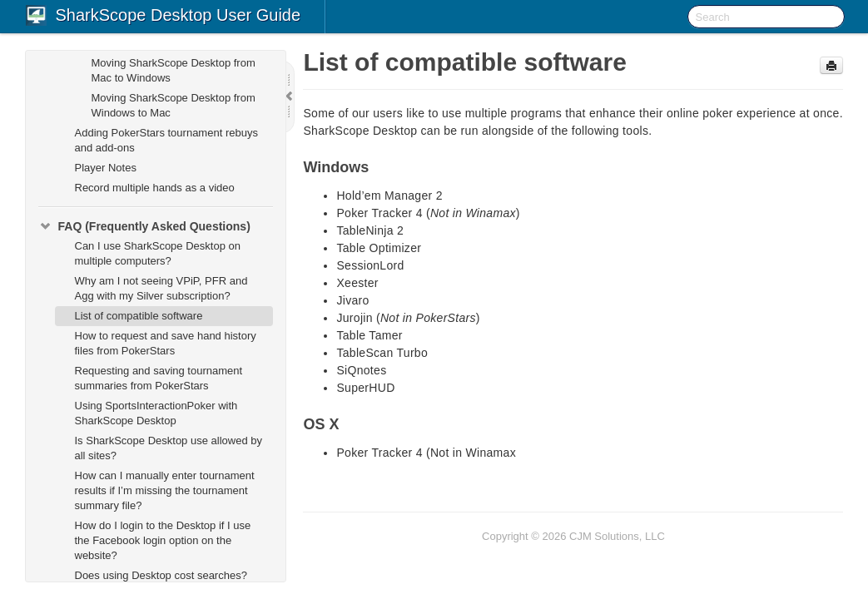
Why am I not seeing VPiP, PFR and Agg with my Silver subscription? (161, 288)
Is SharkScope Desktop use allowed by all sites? (169, 448)
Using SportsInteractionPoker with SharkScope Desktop (156, 413)
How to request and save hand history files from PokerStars (166, 343)
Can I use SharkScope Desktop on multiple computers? (158, 253)
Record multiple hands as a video (155, 188)
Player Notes (106, 168)
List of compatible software (139, 316)
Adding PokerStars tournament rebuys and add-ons (166, 140)
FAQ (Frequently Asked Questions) (144, 226)
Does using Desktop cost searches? (161, 575)
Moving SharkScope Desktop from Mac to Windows (174, 70)
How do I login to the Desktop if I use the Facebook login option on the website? (163, 540)
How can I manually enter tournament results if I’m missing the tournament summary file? (165, 490)
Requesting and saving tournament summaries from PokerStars (159, 378)
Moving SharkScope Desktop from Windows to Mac (174, 105)
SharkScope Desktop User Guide (179, 15)
